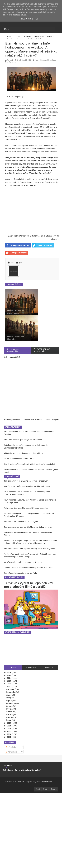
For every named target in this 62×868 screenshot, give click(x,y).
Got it (39, 19)
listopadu (11, 692)
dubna (10, 712)
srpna (9, 700)
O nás (45, 789)
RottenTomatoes (21, 236)
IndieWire (34, 236)
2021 (9, 686)
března (10, 715)
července (11, 703)
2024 (9, 678)
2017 (9, 731)
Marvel (8, 62)
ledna (9, 720)
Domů (38, 789)
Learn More (27, 19)
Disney (37, 60)
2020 (9, 723)
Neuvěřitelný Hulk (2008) (20, 133)
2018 (9, 729)
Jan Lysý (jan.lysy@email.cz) (28, 770)
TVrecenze (20, 782)
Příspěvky (11, 747)
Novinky (14, 62)
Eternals (43, 60)
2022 (9, 684)
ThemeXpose (47, 782)
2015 (9, 737)
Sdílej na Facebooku (17, 245)
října (9, 695)
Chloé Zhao (51, 60)
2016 (9, 734)
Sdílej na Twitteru (43, 245)
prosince (11, 689)
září (8, 698)
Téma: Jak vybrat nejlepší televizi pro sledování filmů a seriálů (28, 585)
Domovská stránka (33, 420)
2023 (9, 681)
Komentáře (11, 752)
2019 (9, 726)
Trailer (7, 481)
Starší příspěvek (53, 420)
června (10, 706)
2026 (9, 672)
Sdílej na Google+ (16, 253)
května (10, 709)
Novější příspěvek (12, 420)
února (9, 717)
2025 (9, 675)
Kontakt (54, 789)
